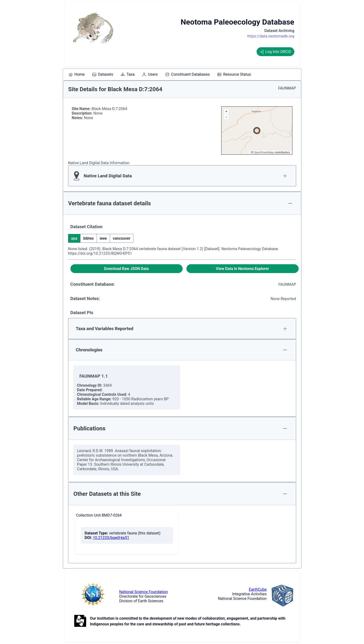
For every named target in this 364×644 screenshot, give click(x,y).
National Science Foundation (143, 592)
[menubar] (160, 74)
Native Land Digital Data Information (99, 163)
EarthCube (258, 589)
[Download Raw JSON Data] (127, 269)
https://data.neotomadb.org (271, 36)
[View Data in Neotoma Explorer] (243, 269)
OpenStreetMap (264, 153)
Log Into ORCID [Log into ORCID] (275, 52)
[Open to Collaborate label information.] (80, 621)
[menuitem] (77, 74)
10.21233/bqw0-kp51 (111, 538)
